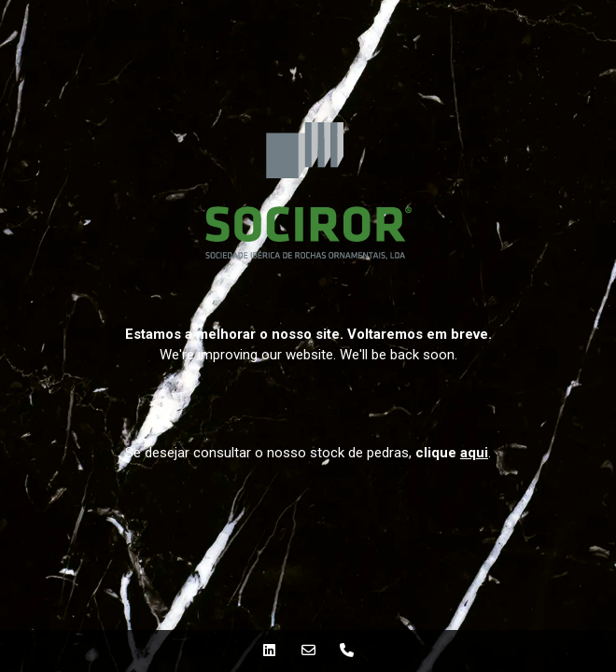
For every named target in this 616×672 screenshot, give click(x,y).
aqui (474, 453)
